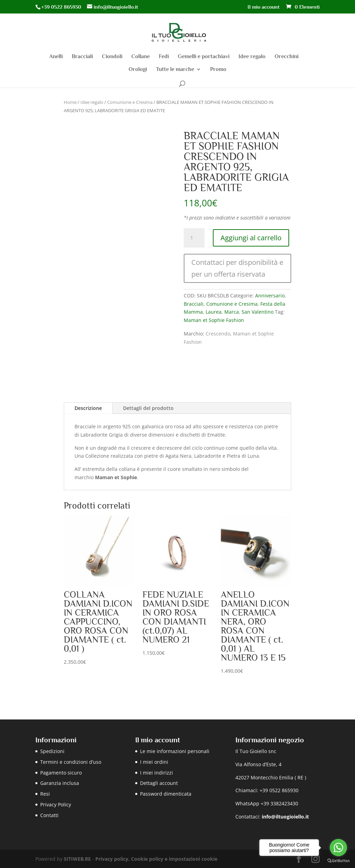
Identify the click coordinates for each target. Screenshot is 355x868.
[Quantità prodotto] (194, 238)
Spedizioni (52, 751)
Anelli (56, 57)
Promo (218, 70)
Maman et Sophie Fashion (214, 320)
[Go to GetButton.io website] (338, 861)
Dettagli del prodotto (148, 408)
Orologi (138, 70)
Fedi (164, 57)
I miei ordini (154, 762)
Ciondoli (112, 57)
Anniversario (270, 296)
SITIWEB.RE (77, 859)
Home (70, 102)
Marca (232, 312)
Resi (45, 794)
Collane (141, 57)
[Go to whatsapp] (338, 848)
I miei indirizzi (157, 773)
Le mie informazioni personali (175, 751)
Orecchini (287, 57)
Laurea (214, 312)
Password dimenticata (166, 794)
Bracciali (82, 57)
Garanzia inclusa (60, 783)
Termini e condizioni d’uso (71, 762)
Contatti (49, 815)
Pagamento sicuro (61, 773)
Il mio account (263, 7)
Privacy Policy (56, 804)
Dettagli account (159, 783)
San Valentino (258, 312)
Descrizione (88, 408)
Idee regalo (252, 57)
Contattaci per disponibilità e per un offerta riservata (237, 268)
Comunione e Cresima (130, 102)
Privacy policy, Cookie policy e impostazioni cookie (156, 859)
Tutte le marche (175, 70)
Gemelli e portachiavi (204, 57)
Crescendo (218, 334)
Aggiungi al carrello (251, 238)
